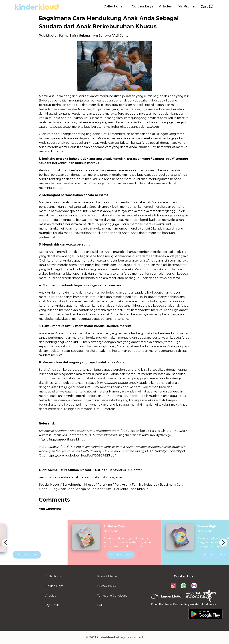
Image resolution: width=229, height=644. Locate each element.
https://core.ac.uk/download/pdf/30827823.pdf (81, 455)
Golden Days (142, 6)
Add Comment (50, 509)
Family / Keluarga (145, 485)
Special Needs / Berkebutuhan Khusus (67, 485)
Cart (207, 6)
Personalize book (126, 555)
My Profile (186, 6)
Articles (165, 6)
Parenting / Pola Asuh (113, 485)
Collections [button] (113, 6)
